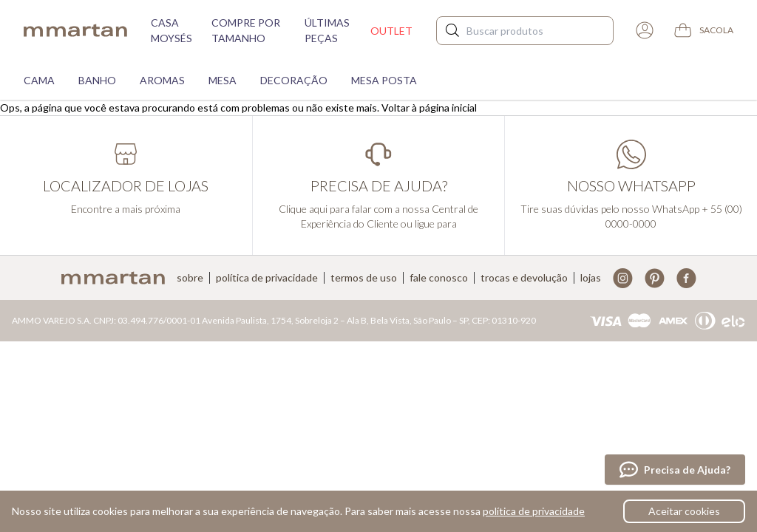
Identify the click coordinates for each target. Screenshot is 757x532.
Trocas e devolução (524, 278)
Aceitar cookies (684, 511)
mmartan (75, 30)
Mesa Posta (384, 80)
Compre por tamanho (246, 30)
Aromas (162, 80)
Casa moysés (172, 30)
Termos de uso (364, 278)
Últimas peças (327, 30)
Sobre (190, 278)
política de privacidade (534, 511)
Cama (39, 80)
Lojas (591, 278)
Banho (97, 80)
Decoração (294, 80)
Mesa (223, 80)
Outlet (391, 31)
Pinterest (655, 278)
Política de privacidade (267, 278)
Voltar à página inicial (429, 108)
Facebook (686, 278)
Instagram (623, 278)
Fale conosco (439, 278)
